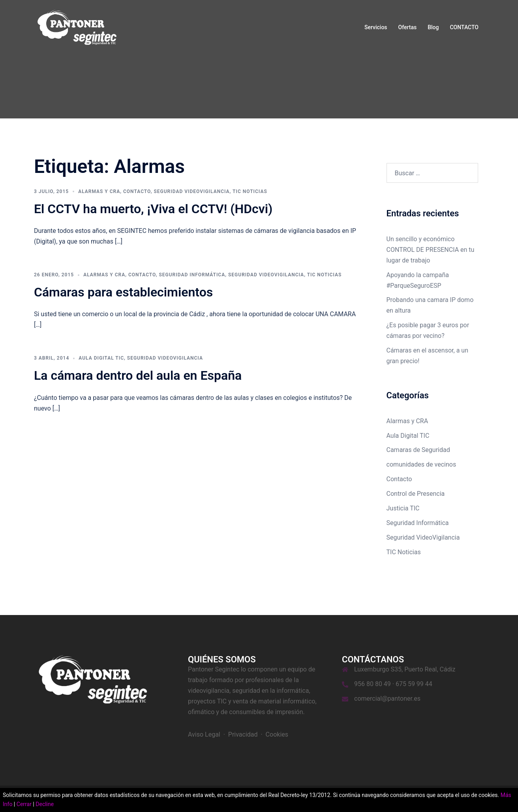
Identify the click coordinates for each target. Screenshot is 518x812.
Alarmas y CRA (99, 191)
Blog (433, 27)
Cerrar (24, 804)
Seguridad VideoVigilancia (191, 191)
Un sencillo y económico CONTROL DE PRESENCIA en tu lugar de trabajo (431, 250)
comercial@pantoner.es (387, 699)
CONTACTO (464, 27)
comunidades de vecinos (421, 464)
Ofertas (408, 27)
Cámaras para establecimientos (123, 292)
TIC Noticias (250, 191)
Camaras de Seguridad (418, 450)
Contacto (137, 191)
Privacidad (243, 734)
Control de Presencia (416, 494)
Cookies (277, 734)
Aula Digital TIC (101, 358)
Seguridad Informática (192, 275)
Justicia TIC (403, 508)
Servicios (376, 27)
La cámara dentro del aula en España (138, 375)
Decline (45, 804)
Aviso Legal (204, 734)
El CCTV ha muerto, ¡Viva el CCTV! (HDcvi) (153, 209)
